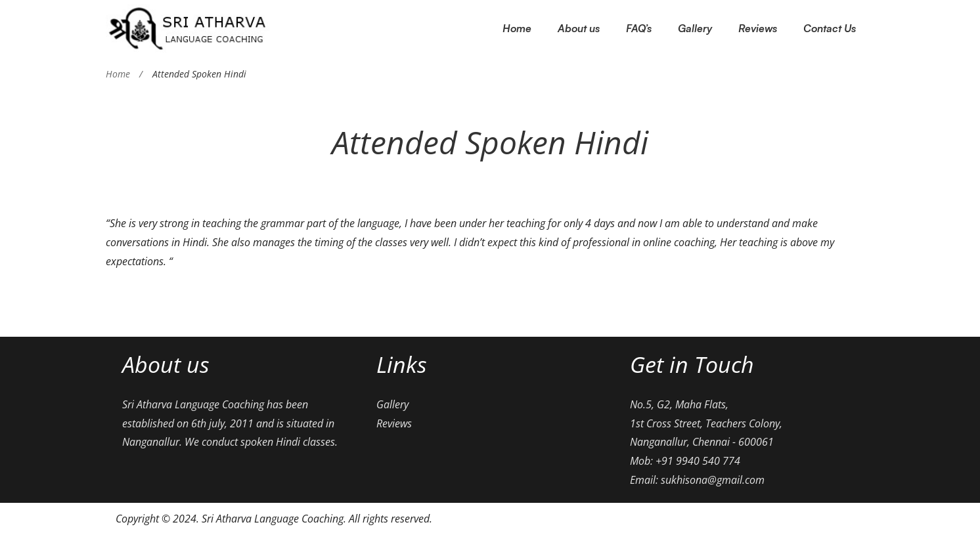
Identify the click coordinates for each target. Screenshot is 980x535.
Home (118, 74)
